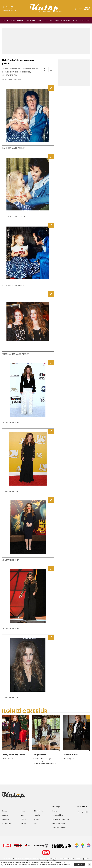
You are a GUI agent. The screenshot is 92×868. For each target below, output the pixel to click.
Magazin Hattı (66, 20)
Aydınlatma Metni (59, 828)
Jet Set (57, 20)
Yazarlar (75, 20)
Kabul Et (79, 864)
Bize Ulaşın (56, 807)
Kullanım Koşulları (59, 823)
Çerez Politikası (58, 815)
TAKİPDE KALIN (82, 807)
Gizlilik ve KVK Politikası (61, 819)
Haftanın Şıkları (30, 20)
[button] (88, 717)
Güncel (6, 20)
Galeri (82, 20)
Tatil (45, 20)
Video (88, 20)
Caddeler (20, 20)
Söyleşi (51, 20)
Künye (55, 811)
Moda (39, 20)
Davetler (13, 20)
